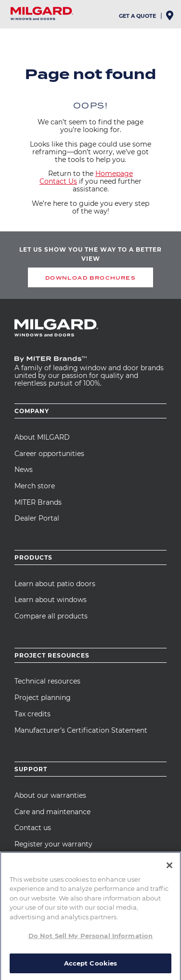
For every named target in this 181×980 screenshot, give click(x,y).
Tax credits (32, 714)
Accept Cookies (91, 967)
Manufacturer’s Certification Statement (81, 730)
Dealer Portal (37, 518)
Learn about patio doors (55, 584)
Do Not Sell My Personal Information (91, 940)
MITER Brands (38, 502)
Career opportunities (49, 454)
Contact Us (58, 181)
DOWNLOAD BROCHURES (90, 278)
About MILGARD (42, 437)
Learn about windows (51, 600)
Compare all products (51, 616)
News (24, 470)
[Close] (169, 870)
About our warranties (50, 795)
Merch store (35, 486)
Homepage (114, 174)
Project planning (43, 698)
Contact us (33, 828)
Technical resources (47, 681)
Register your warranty (53, 844)
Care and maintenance (52, 812)
